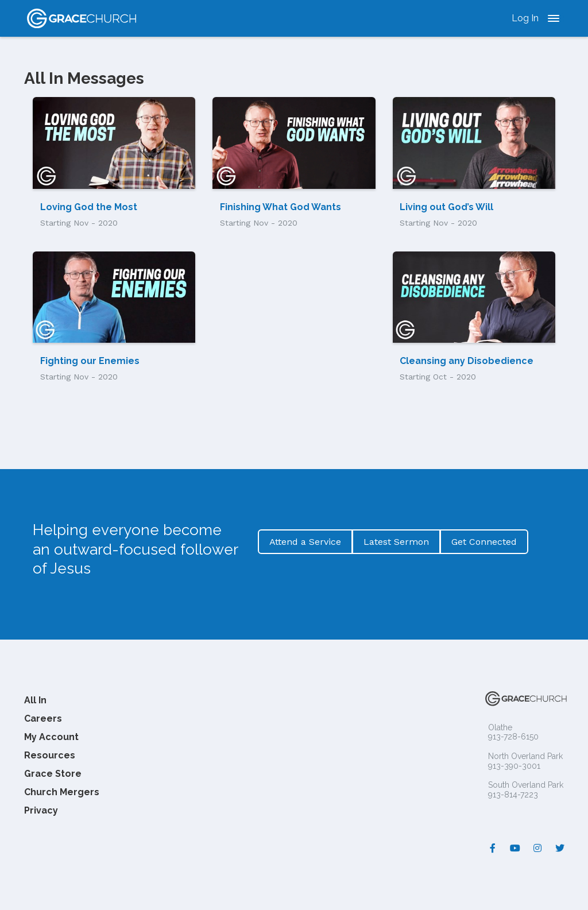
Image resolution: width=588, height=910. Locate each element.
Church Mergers (62, 792)
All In (35, 700)
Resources (50, 755)
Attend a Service (305, 542)
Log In (525, 18)
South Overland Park (526, 785)
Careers (43, 719)
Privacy (41, 810)
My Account (51, 737)
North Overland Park (525, 756)
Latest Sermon (396, 542)
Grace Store (53, 774)
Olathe (500, 727)
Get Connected (484, 542)
